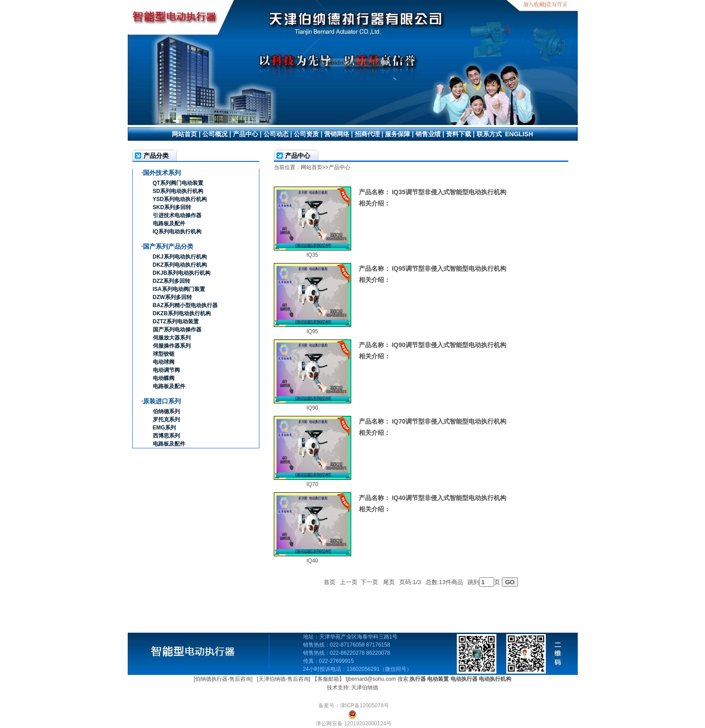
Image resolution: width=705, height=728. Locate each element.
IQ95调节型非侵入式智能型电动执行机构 (449, 268)
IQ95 (312, 331)
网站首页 (184, 134)
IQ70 (312, 484)
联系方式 (489, 134)
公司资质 (306, 134)
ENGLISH (519, 134)
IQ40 (312, 561)
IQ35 (312, 255)
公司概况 (215, 134)
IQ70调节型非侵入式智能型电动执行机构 (449, 421)
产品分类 (156, 156)
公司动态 (276, 134)
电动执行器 (464, 679)
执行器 (418, 679)
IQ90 (312, 408)
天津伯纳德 (365, 688)
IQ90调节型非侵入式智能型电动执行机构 (449, 345)
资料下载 (459, 134)
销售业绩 (428, 134)
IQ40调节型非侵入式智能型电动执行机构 (449, 498)
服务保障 (397, 134)
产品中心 (245, 134)
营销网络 (337, 134)
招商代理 (367, 134)
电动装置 (438, 679)
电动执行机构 (495, 679)
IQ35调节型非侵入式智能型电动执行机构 (449, 192)
